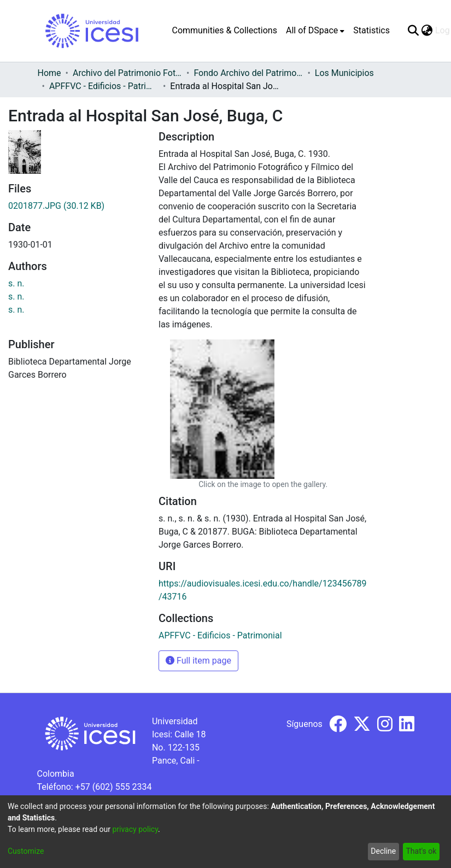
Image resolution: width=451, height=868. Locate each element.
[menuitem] (315, 31)
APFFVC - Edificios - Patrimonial (104, 86)
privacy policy (135, 829)
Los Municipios (344, 73)
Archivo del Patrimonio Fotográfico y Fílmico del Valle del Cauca (127, 73)
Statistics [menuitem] (371, 30)
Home (49, 73)
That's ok (421, 851)
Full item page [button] (198, 661)
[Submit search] (414, 31)
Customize (26, 851)
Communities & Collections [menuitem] (225, 30)
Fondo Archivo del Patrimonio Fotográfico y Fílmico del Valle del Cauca (248, 73)
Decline (383, 851)
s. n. (16, 283)
